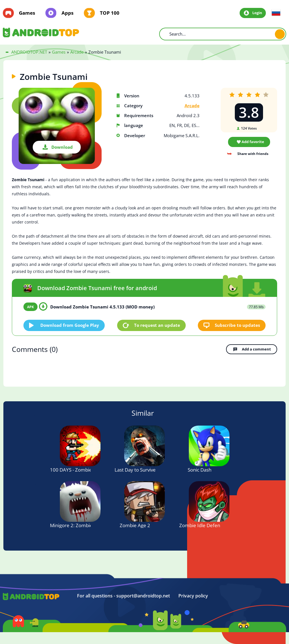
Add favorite (253, 142)
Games (27, 13)
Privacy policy (193, 596)
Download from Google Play (70, 325)
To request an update (157, 325)
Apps (67, 13)
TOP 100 (110, 13)
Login (257, 13)
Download (62, 147)
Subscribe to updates (237, 325)
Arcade (192, 106)
